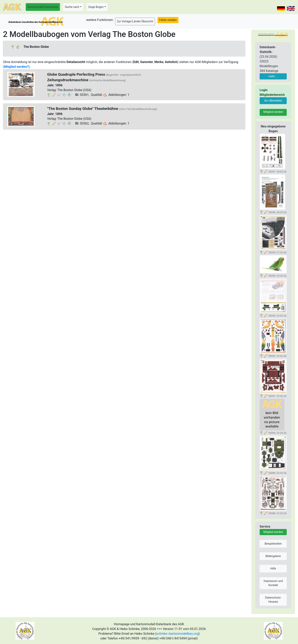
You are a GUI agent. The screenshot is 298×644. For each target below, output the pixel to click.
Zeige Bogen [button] (96, 7)
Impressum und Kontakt (273, 583)
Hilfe (273, 569)
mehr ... (273, 76)
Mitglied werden (273, 112)
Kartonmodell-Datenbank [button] (43, 7)
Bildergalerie (273, 556)
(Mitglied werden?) (16, 67)
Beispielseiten (273, 544)
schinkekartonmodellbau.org (177, 634)
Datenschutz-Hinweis (273, 600)
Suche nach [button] (72, 7)
